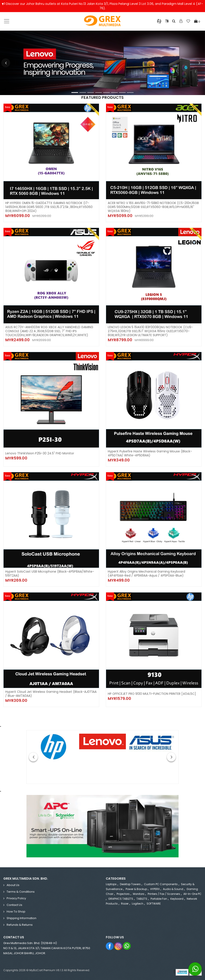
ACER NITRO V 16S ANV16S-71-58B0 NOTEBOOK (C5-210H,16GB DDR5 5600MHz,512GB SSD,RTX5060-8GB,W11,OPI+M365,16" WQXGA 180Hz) (154, 207)
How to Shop (16, 912)
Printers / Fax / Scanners (164, 894)
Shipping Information (21, 918)
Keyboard (177, 899)
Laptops (111, 884)
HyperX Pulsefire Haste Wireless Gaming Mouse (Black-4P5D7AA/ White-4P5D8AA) (150, 453)
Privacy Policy (16, 898)
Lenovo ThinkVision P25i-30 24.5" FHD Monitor (40, 453)
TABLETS (142, 899)
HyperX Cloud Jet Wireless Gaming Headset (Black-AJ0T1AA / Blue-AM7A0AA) (51, 694)
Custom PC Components (161, 884)
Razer (125, 904)
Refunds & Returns (20, 925)
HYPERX (155, 889)
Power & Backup (136, 889)
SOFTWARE (154, 904)
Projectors (123, 894)
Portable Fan (159, 899)
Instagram (118, 946)
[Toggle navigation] (7, 21)
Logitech (138, 904)
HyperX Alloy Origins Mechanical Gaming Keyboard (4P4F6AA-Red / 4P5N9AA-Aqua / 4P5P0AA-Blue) (147, 573)
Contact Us (14, 905)
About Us (13, 885)
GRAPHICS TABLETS (121, 899)
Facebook (110, 946)
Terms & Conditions (21, 892)
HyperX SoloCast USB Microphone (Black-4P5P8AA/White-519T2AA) (50, 573)
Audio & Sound (173, 889)
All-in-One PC (192, 894)
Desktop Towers (130, 884)
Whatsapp (127, 946)
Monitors (139, 894)
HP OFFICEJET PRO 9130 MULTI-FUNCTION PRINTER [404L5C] (152, 694)
